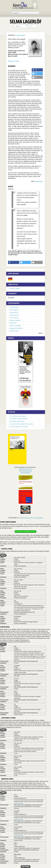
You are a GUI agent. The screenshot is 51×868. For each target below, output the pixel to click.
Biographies (11, 35)
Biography (11, 61)
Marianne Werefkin (15, 320)
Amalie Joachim (14, 315)
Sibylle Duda (39, 181)
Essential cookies (6, 549)
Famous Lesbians (15, 289)
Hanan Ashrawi (14, 318)
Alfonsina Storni (14, 331)
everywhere (29, 25)
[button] (37, 70)
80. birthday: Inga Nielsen (17, 421)
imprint (22, 518)
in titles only (29, 27)
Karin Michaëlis (14, 307)
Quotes (17, 61)
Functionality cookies (8, 718)
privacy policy (29, 518)
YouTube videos (5, 627)
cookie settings (38, 518)
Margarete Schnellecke (16, 328)
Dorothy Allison (14, 312)
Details (3, 555)
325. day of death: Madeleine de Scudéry (21, 424)
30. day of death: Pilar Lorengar (19, 427)
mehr (40, 333)
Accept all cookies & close (25, 531)
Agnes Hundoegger (15, 326)
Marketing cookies (7, 779)
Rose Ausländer (14, 310)
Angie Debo (13, 323)
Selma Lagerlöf (21, 35)
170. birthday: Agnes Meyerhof (18, 419)
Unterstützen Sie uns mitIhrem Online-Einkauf (25, 471)
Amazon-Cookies (19, 803)
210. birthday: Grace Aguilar (18, 416)
